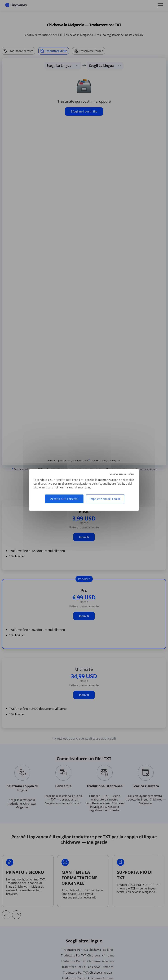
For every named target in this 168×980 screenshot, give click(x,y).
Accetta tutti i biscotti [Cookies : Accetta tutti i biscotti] (64, 499)
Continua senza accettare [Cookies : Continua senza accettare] (122, 474)
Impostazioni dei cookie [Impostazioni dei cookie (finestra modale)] (105, 499)
